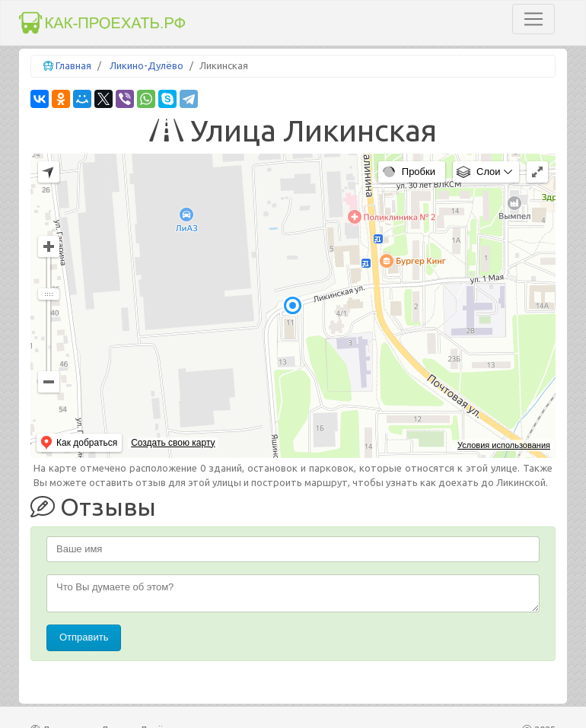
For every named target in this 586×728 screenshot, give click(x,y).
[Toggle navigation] (533, 19)
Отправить (84, 637)
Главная (73, 65)
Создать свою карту (173, 443)
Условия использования (504, 445)
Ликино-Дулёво (146, 65)
